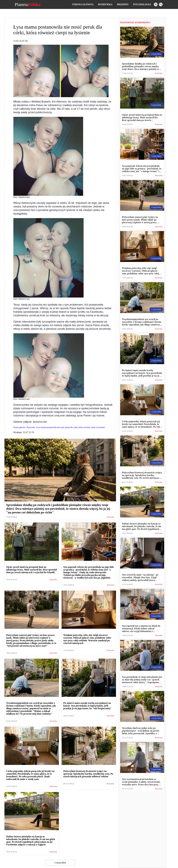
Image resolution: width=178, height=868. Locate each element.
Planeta (28, 4)
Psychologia (142, 4)
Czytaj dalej (60, 863)
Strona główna (83, 4)
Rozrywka (105, 4)
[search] (161, 4)
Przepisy (123, 4)
